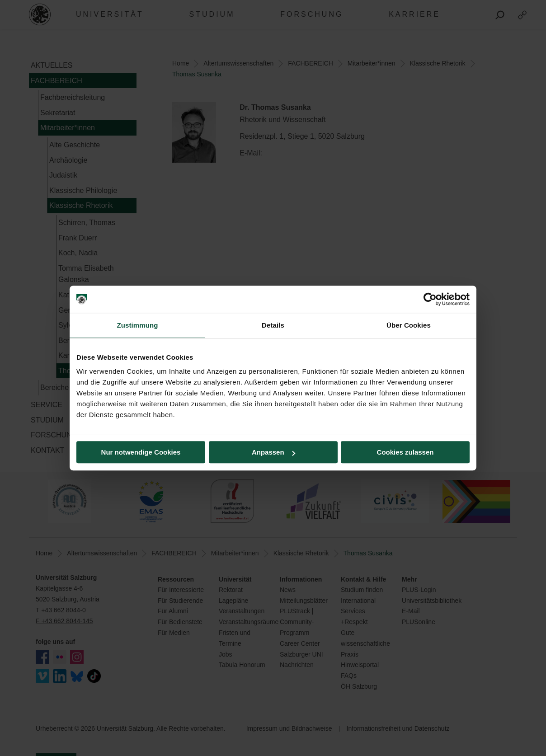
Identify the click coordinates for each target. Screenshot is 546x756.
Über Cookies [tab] (409, 325)
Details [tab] (273, 325)
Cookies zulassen (405, 452)
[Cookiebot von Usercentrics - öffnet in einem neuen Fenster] (430, 299)
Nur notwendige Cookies (141, 452)
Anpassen (273, 452)
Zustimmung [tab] (138, 325)
